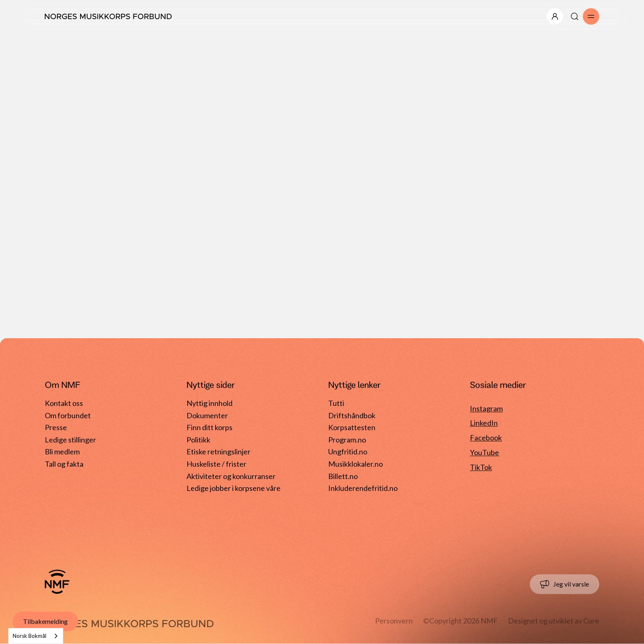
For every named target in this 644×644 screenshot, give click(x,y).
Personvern (394, 621)
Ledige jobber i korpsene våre (233, 488)
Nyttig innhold (209, 403)
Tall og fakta (64, 464)
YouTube (484, 453)
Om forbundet (68, 415)
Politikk (198, 440)
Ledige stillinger (70, 440)
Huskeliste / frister (216, 464)
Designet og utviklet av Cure (554, 621)
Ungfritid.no (348, 452)
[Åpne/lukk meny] (555, 16)
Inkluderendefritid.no (363, 488)
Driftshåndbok (352, 415)
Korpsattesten (352, 428)
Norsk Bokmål (30, 636)
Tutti (336, 403)
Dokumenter (207, 415)
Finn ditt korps (209, 428)
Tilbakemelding (45, 621)
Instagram (486, 408)
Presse (56, 428)
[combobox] (36, 636)
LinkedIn (484, 423)
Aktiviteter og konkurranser (231, 476)
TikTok (481, 467)
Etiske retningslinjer (218, 452)
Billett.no (343, 476)
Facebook (486, 438)
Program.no (347, 440)
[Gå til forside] (57, 582)
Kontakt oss (64, 403)
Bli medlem (62, 452)
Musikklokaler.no (355, 464)
